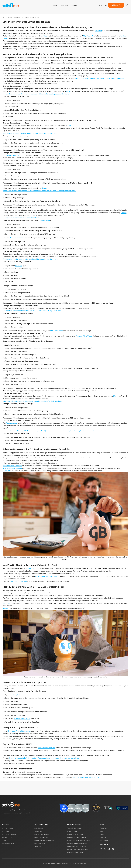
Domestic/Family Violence (77, 846)
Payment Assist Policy (75, 834)
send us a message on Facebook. (86, 777)
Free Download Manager (12, 466)
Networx (6, 608)
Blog (102, 831)
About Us (103, 828)
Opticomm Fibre (8, 837)
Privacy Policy (72, 831)
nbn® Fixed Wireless (9, 834)
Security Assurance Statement (78, 849)
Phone (4, 840)
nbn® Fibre (5, 831)
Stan (69, 125)
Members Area (40, 843)
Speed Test (38, 831)
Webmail (38, 846)
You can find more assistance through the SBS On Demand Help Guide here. (32, 311)
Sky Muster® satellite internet (19, 731)
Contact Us (104, 840)
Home (55, 5)
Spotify (124, 213)
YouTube (19, 266)
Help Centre (39, 828)
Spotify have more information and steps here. (21, 218)
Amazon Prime (47, 576)
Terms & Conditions (74, 828)
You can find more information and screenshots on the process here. (30, 133)
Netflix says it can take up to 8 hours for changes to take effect (100, 78)
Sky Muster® (88, 36)
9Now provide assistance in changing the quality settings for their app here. (32, 401)
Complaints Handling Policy (77, 837)
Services (64, 5)
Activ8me (98, 31)
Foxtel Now (12, 155)
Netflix (69, 91)
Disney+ (45, 188)
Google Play (18, 695)
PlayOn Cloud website (18, 581)
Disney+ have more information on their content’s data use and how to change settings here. (39, 191)
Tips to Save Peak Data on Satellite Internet (23, 17)
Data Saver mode (17, 238)
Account (116, 5)
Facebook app (12, 423)
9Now (115, 396)
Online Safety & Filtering (76, 852)
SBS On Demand (57, 331)
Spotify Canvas (44, 220)
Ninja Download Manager (12, 468)
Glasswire (6, 603)
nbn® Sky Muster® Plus (46, 748)
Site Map (103, 837)
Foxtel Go (21, 155)
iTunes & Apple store (22, 719)
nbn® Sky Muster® (8, 828)
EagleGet (6, 471)
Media (102, 834)
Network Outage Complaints (77, 843)
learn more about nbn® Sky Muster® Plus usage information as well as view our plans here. (44, 758)
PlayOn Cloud (33, 568)
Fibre (45, 36)
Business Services (8, 843)
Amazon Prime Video (84, 336)
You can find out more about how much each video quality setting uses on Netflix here (37, 94)
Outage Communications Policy (79, 840)
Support (75, 5)
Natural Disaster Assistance (44, 840)
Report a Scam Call (41, 837)
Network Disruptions (42, 834)
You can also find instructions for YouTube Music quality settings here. (30, 259)
